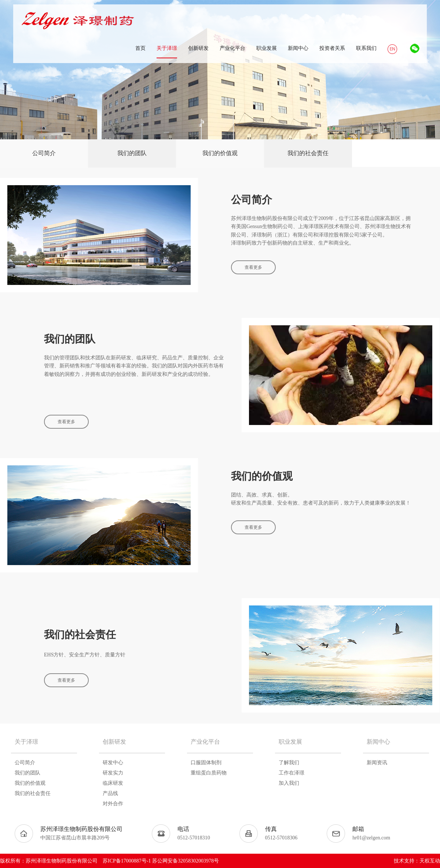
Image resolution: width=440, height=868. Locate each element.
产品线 (110, 793)
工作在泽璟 (291, 773)
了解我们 (289, 763)
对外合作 (113, 804)
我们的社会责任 (308, 153)
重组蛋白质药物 (209, 773)
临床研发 (113, 783)
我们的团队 (132, 153)
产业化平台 (205, 742)
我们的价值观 (220, 153)
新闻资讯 (377, 763)
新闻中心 (378, 742)
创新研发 (114, 742)
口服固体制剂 (206, 763)
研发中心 (113, 763)
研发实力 (113, 773)
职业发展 (290, 742)
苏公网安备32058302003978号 (186, 861)
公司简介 (44, 153)
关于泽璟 (26, 742)
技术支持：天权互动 (417, 861)
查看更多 (253, 267)
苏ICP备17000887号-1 (127, 861)
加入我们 (289, 783)
